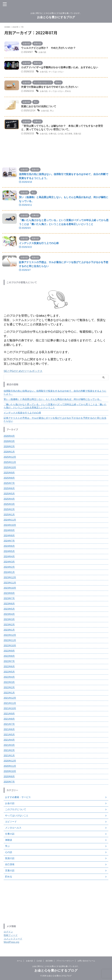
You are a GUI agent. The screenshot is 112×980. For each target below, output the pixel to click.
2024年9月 (9, 531)
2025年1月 (9, 515)
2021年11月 (10, 704)
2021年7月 (9, 725)
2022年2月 (9, 688)
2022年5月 (9, 673)
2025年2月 (9, 510)
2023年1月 (9, 631)
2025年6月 (9, 489)
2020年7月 (9, 783)
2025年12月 (10, 458)
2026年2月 (9, 447)
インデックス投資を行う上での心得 (40, 244)
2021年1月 (9, 756)
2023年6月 (9, 605)
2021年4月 (9, 741)
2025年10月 (10, 468)
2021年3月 (9, 746)
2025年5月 (9, 495)
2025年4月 (9, 500)
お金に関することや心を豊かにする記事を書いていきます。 (56, 966)
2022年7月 (9, 662)
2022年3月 (9, 683)
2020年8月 (9, 777)
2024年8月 (9, 536)
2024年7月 (9, 542)
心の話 (65, 135)
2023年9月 (9, 594)
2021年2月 (9, 751)
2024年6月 (9, 547)
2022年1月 (9, 694)
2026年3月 (9, 442)
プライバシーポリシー (65, 961)
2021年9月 (9, 715)
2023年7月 (9, 599)
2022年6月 (9, 667)
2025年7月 (9, 484)
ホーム (20, 961)
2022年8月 (9, 657)
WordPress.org (11, 943)
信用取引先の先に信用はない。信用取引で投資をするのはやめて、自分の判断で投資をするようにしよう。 (55, 393)
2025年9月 (9, 474)
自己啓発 (74, 135)
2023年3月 (9, 620)
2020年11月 (10, 767)
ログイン (8, 933)
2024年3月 (9, 563)
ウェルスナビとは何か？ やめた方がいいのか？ (50, 48)
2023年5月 (9, 610)
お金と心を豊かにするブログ (56, 17)
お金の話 (43, 52)
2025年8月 (9, 479)
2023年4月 (9, 615)
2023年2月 (9, 625)
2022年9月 (9, 652)
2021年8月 (9, 720)
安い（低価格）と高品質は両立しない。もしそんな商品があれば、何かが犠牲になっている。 (53, 400)
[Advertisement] (55, 903)
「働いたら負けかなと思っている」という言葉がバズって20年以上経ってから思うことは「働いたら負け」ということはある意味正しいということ (55, 407)
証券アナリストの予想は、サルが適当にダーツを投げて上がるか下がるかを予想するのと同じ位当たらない (55, 420)
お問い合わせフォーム (86, 961)
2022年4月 (9, 678)
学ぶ (54, 111)
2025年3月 (9, 505)
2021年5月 (9, 735)
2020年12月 (10, 762)
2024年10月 (10, 526)
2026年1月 (9, 453)
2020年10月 (10, 772)
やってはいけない (60, 72)
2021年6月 (9, 730)
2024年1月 (9, 573)
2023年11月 (10, 584)
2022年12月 (10, 636)
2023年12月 (10, 578)
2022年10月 (10, 646)
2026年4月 (9, 437)
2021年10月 (10, 709)
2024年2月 (9, 568)
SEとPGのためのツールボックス (25, 372)
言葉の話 (85, 135)
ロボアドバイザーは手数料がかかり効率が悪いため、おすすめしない (62, 68)
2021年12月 (10, 699)
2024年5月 (9, 552)
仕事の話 (55, 135)
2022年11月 (10, 641)
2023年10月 (10, 589)
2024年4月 (9, 557)
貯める (74, 92)
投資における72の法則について (40, 107)
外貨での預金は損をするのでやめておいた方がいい (51, 87)
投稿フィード (11, 936)
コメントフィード (13, 940)
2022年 (15, 27)
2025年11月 (10, 463)
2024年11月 (10, 521)
